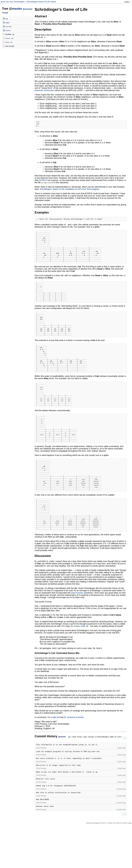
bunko (81, 761)
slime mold (80, 670)
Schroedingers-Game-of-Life (38, 2)
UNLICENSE (10, 46)
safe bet (56, 761)
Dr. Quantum (70, 761)
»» (124, 781)
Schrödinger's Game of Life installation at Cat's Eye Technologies (69, 190)
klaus (97, 866)
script (9, 26)
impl (8, 23)
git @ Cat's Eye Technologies (13, 2)
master (53, 2)
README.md (10, 34)
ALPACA (43, 181)
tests (8, 30)
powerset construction (45, 90)
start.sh (9, 38)
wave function (77, 636)
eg (7, 19)
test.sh (9, 42)
